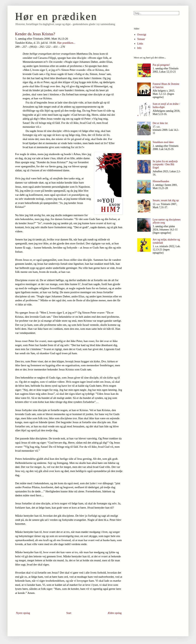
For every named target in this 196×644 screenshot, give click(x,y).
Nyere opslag (23, 613)
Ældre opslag (115, 613)
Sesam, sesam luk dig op (166, 200)
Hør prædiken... (66, 43)
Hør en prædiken (56, 16)
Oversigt (142, 35)
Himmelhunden (161, 181)
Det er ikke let (160, 123)
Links (140, 44)
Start (69, 613)
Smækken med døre (163, 142)
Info (139, 48)
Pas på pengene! (161, 65)
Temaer (141, 39)
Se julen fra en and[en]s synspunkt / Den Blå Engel (165, 165)
